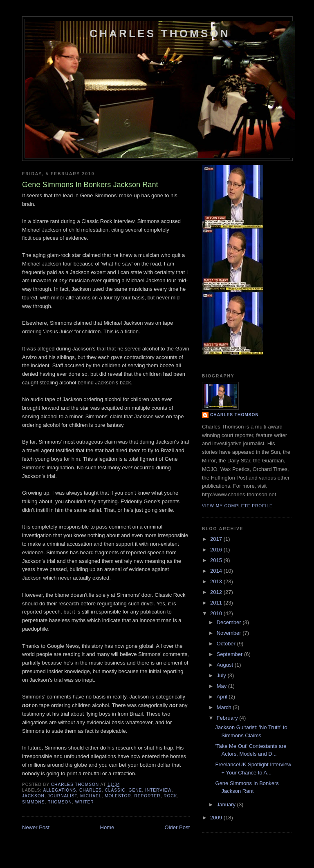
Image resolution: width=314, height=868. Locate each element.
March (225, 707)
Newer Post (36, 827)
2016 (217, 550)
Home (107, 827)
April (223, 697)
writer (84, 802)
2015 (217, 560)
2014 (217, 571)
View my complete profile (237, 506)
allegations (59, 790)
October (227, 644)
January (227, 804)
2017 (217, 539)
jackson (33, 796)
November (230, 633)
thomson (60, 802)
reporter (147, 796)
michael (91, 796)
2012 (217, 592)
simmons (33, 802)
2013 (217, 581)
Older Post (177, 827)
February (228, 718)
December (230, 622)
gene (136, 790)
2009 (217, 818)
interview (158, 790)
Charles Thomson (160, 33)
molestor (118, 796)
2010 (217, 613)
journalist (63, 796)
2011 (217, 603)
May (222, 686)
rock (170, 796)
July (222, 675)
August (226, 665)
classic (115, 790)
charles (91, 790)
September (230, 654)
